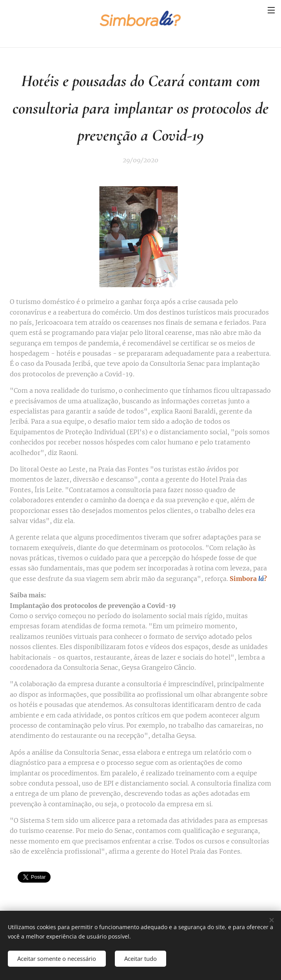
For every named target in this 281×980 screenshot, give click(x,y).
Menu (271, 10)
